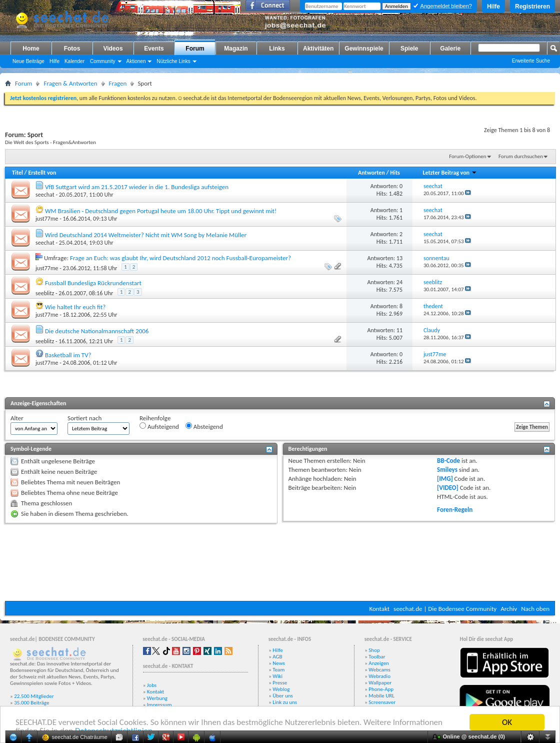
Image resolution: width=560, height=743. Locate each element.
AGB (277, 657)
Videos (113, 49)
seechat (45, 195)
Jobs (152, 685)
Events (154, 49)
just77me (47, 219)
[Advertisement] (280, 562)
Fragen (118, 83)
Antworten (371, 173)
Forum (195, 49)
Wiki (277, 676)
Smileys (447, 470)
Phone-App (381, 689)
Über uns (283, 696)
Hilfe (493, 7)
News (279, 663)
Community (103, 61)
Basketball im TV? (68, 355)
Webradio (379, 676)
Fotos (72, 49)
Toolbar (377, 657)
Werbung (157, 698)
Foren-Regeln (455, 510)
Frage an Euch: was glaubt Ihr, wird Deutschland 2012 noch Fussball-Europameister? (180, 258)
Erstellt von (42, 173)
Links (277, 49)
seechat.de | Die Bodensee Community (445, 609)
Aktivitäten (318, 49)
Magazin (236, 49)
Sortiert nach (84, 418)
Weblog (281, 689)
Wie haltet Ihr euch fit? (75, 307)
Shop (374, 650)
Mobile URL (381, 696)
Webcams (379, 670)
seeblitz (45, 293)
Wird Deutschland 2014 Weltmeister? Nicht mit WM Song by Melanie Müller (146, 235)
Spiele (409, 49)
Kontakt (379, 609)
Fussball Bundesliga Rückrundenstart (93, 283)
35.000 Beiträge (31, 703)
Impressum (159, 705)
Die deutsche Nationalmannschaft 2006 (97, 331)
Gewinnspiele (364, 49)
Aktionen (136, 61)
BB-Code (448, 461)
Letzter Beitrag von (449, 173)
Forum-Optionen (467, 156)
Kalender (74, 61)
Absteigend (204, 426)
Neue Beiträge (28, 61)
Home (31, 49)
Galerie (450, 49)
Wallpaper (380, 683)
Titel (17, 173)
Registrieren (532, 7)
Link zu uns (285, 702)
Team (278, 670)
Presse (280, 683)
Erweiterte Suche (531, 61)
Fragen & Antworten (70, 83)
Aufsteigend (159, 426)
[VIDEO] (448, 488)
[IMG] (445, 479)
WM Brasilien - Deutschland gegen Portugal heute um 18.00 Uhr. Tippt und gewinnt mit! (161, 211)
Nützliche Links (173, 61)
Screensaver (382, 702)
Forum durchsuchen (521, 156)
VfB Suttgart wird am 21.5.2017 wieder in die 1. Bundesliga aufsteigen (137, 187)
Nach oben (535, 609)
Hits (395, 173)
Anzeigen (379, 663)
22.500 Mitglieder (34, 696)
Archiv (509, 609)
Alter (17, 418)
